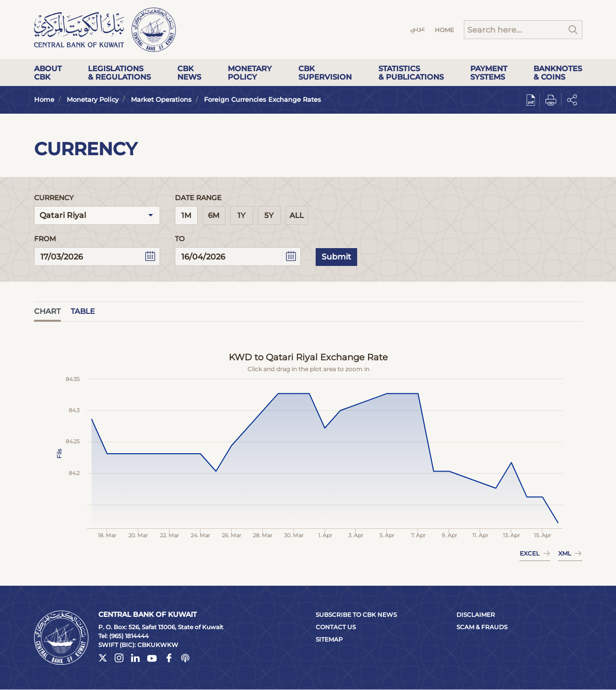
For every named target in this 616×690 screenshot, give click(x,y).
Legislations (119, 73)
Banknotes (558, 73)
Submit (336, 257)
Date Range (198, 198)
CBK (189, 73)
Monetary (250, 73)
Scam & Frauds (482, 627)
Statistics (411, 73)
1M (186, 215)
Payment (489, 73)
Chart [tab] (47, 311)
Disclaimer (476, 615)
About (48, 73)
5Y (269, 215)
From (45, 239)
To (180, 239)
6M (214, 215)
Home (444, 30)
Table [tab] (83, 311)
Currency (54, 198)
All (297, 215)
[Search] (523, 30)
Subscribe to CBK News (356, 615)
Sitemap (329, 639)
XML (570, 553)
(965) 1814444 (129, 636)
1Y (242, 215)
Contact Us (336, 627)
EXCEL (535, 553)
